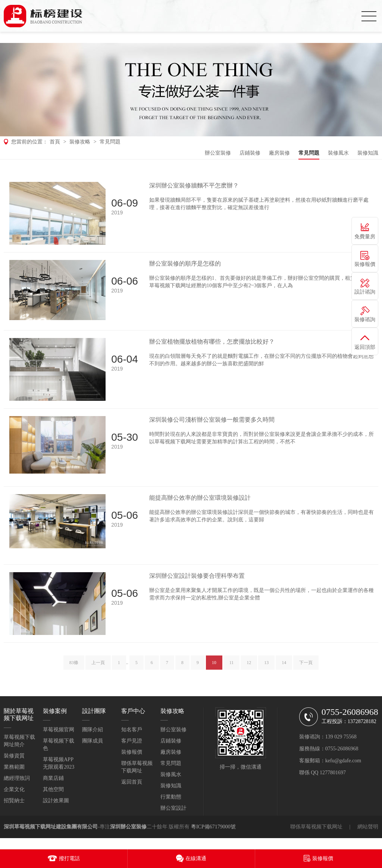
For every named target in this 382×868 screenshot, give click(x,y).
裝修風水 (338, 153)
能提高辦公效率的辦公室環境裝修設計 (200, 498)
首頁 (55, 142)
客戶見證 (132, 741)
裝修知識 (368, 153)
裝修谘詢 (365, 320)
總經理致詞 (17, 778)
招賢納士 (14, 801)
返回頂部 (365, 347)
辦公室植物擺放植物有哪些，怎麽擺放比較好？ (212, 342)
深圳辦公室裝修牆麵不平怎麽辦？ (194, 185)
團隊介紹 (93, 730)
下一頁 (306, 666)
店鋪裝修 (250, 153)
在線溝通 (196, 858)
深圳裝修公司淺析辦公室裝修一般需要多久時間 (212, 420)
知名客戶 (132, 730)
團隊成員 (93, 741)
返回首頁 (132, 782)
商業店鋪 (53, 778)
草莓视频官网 (59, 730)
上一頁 (98, 666)
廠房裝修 (279, 153)
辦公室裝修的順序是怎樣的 (185, 263)
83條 (74, 666)
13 (266, 666)
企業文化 (14, 789)
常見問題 (110, 142)
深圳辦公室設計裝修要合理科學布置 (197, 576)
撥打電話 (69, 858)
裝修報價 (132, 752)
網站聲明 (368, 827)
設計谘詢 (365, 292)
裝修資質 (14, 756)
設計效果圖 (56, 801)
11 (232, 666)
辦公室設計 (173, 808)
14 (284, 666)
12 (249, 666)
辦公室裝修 (218, 153)
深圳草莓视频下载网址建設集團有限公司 (51, 827)
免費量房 (365, 237)
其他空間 (53, 789)
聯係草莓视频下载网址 (316, 827)
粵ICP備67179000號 (213, 827)
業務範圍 (14, 767)
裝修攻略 (80, 142)
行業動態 (171, 797)
